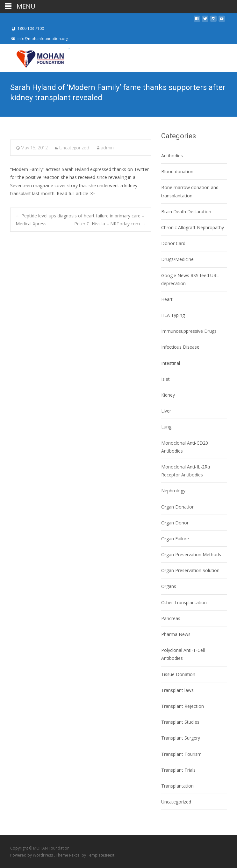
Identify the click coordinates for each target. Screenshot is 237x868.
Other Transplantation (184, 602)
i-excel (75, 855)
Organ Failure (175, 539)
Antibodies (172, 156)
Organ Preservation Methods (191, 554)
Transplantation (177, 786)
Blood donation (177, 171)
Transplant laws (177, 690)
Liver (166, 411)
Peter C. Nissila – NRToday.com (110, 224)
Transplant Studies (180, 722)
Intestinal (171, 363)
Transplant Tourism (181, 754)
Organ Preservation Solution (190, 570)
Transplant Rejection (183, 706)
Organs (169, 586)
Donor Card (173, 243)
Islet (165, 379)
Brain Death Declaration (186, 212)
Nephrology (173, 491)
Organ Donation (178, 507)
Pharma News (176, 634)
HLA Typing (173, 315)
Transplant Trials (178, 770)
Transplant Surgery (181, 738)
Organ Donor (175, 523)
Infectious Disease (180, 347)
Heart (167, 299)
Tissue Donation (178, 674)
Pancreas (171, 618)
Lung (166, 427)
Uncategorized (74, 148)
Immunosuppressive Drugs (189, 331)
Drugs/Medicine (177, 259)
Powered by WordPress (32, 855)
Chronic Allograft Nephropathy (193, 227)
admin (107, 148)
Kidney (168, 395)
